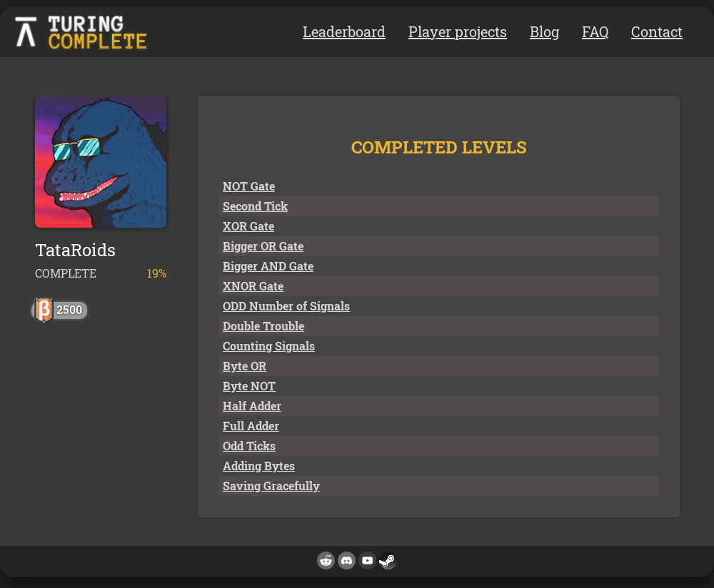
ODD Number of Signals (286, 306)
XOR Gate (248, 226)
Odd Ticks (249, 446)
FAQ (595, 31)
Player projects (458, 31)
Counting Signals (269, 346)
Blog (544, 31)
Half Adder (252, 406)
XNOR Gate (253, 286)
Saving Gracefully (271, 486)
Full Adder (251, 426)
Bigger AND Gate (268, 266)
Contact (657, 31)
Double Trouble (263, 326)
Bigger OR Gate (263, 246)
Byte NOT (249, 386)
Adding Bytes (259, 466)
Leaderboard (344, 31)
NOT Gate (249, 186)
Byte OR (245, 366)
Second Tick (255, 206)
